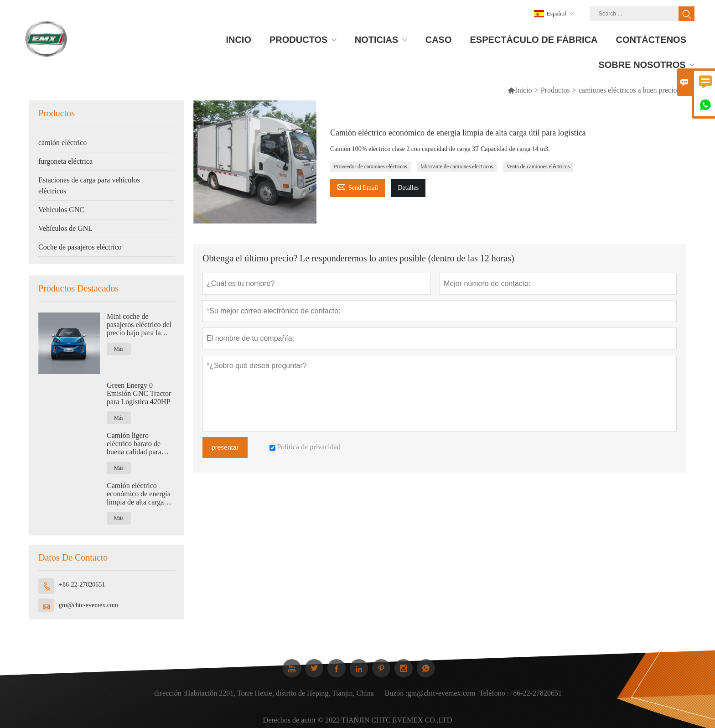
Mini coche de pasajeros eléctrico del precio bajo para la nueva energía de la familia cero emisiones (140, 325)
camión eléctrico (62, 143)
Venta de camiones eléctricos (538, 166)
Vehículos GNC (61, 210)
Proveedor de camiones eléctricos (370, 166)
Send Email (357, 186)
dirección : (170, 698)
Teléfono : (494, 698)
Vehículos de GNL (65, 228)
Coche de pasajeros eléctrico (80, 247)
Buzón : (396, 698)
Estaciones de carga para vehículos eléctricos (89, 185)
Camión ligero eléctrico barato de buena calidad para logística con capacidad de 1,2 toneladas (141, 444)
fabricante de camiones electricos (457, 166)
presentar (225, 447)
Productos (555, 90)
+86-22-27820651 (82, 585)
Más (119, 349)
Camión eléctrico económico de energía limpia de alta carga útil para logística (139, 494)
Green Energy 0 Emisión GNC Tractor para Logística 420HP (139, 393)
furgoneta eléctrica (65, 161)
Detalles (408, 188)
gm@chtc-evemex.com (88, 605)
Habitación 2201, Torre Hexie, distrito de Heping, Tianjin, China (280, 698)
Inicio (523, 90)
